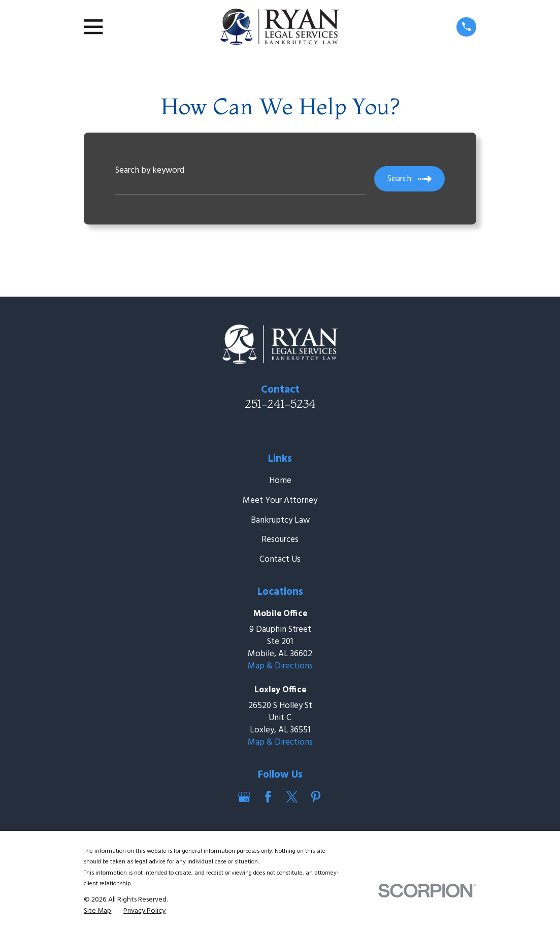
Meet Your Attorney (280, 501)
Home (280, 481)
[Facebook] (268, 797)
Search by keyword (150, 170)
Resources (280, 540)
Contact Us (280, 559)
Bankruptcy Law (280, 520)
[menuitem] (97, 911)
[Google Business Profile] (244, 797)
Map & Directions (280, 666)
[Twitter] (292, 797)
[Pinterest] (316, 797)
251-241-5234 (280, 404)
